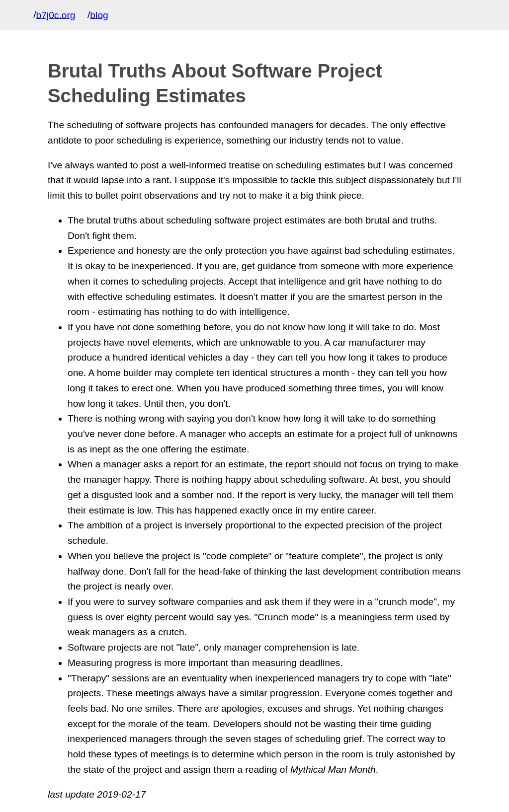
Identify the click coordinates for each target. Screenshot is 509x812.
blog (99, 15)
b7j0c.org (56, 15)
